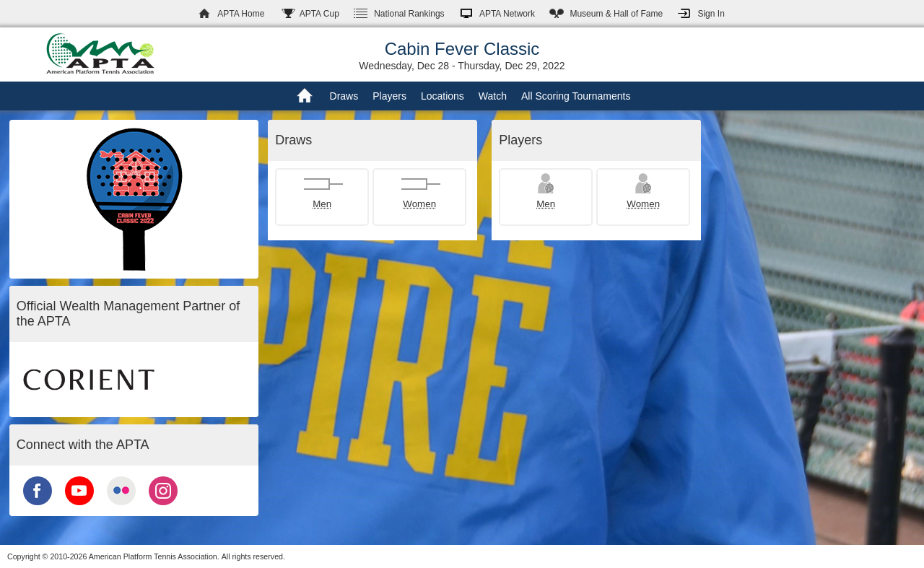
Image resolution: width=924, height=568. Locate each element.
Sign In (711, 14)
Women (419, 204)
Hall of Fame (616, 14)
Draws (344, 96)
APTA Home (241, 14)
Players (389, 96)
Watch (493, 96)
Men (322, 204)
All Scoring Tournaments (576, 96)
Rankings (409, 14)
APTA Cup (319, 14)
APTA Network (507, 14)
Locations (443, 96)
